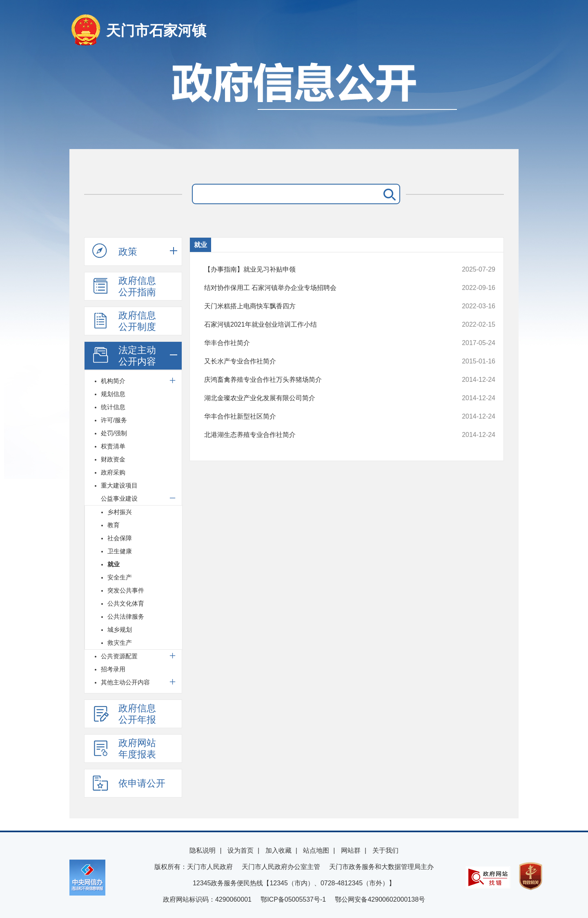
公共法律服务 (126, 616)
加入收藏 (278, 850)
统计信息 (113, 407)
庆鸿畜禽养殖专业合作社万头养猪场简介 (322, 380)
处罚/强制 (114, 433)
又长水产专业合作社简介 (322, 361)
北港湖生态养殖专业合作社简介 (322, 435)
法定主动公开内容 (124, 356)
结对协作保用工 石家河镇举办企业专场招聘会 (322, 288)
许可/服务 (114, 420)
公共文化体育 (126, 603)
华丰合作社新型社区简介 (322, 417)
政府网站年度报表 (124, 749)
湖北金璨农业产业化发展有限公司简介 (322, 398)
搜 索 (388, 194)
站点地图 (316, 850)
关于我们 (385, 850)
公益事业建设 (119, 498)
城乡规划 (120, 629)
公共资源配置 (119, 656)
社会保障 (120, 538)
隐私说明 (203, 850)
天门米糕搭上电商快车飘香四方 (322, 306)
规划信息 (113, 394)
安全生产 (120, 577)
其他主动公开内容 (125, 682)
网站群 (351, 850)
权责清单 (113, 446)
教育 (114, 525)
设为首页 (241, 850)
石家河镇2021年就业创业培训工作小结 (322, 325)
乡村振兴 (120, 512)
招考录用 (113, 669)
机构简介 (113, 381)
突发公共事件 (126, 590)
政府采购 (113, 472)
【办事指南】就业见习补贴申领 (322, 270)
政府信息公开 (294, 101)
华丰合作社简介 (322, 343)
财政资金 (113, 459)
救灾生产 (120, 643)
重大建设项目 (119, 485)
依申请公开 (129, 783)
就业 (114, 564)
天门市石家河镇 (156, 30)
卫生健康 (120, 551)
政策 (115, 251)
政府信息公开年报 (124, 714)
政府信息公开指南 (124, 286)
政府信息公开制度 (124, 321)
